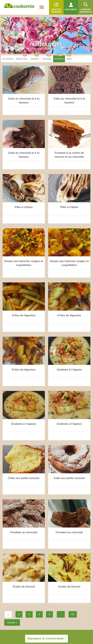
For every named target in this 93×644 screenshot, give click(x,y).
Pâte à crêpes (24, 207)
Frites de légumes (24, 315)
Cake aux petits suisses (24, 478)
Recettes (22, 58)
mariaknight (46, 44)
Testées (47, 58)
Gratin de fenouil (24, 587)
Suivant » (12, 622)
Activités (8, 59)
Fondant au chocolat (24, 532)
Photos (59, 58)
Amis (69, 58)
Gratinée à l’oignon (69, 370)
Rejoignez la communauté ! (46, 638)
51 (73, 614)
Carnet (35, 58)
